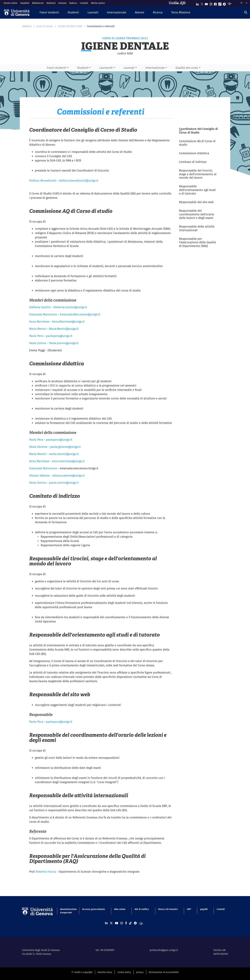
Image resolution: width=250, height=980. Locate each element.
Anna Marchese (39, 322)
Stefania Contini (40, 307)
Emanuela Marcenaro (43, 314)
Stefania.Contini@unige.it (70, 307)
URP (189, 909)
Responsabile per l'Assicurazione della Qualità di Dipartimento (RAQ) (197, 242)
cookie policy (124, 972)
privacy (140, 972)
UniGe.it (27, 26)
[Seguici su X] (202, 3)
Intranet (62, 3)
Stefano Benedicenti (43, 181)
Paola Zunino (38, 343)
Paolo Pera (36, 336)
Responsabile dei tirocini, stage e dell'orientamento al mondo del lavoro (198, 174)
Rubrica (73, 3)
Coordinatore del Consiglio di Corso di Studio (198, 131)
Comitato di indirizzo (193, 162)
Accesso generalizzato (94, 909)
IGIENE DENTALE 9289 (70, 26)
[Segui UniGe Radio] (230, 3)
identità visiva (105, 972)
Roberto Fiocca (46, 872)
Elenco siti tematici (168, 909)
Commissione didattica (194, 153)
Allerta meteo (98, 3)
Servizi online (11, 3)
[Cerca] (246, 12)
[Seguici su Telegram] (224, 3)
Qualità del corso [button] (187, 68)
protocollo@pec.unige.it (164, 950)
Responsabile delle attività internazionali (197, 228)
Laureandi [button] (106, 68)
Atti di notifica (142, 909)
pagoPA (204, 909)
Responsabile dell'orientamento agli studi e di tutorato (197, 190)
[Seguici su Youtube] (206, 3)
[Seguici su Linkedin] (197, 3)
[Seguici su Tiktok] (220, 3)
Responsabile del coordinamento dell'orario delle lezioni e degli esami (197, 214)
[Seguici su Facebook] (215, 3)
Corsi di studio (45, 26)
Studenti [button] (83, 68)
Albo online (120, 909)
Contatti (84, 3)
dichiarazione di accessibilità (164, 972)
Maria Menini (38, 329)
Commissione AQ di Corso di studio (197, 143)
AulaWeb (25, 3)
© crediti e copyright (82, 972)
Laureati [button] (129, 68)
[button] (49, 13)
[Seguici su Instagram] (211, 3)
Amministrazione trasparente (67, 911)
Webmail (51, 3)
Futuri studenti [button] (56, 68)
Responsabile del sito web (196, 202)
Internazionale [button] (155, 68)
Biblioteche (38, 3)
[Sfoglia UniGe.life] (178, 3)
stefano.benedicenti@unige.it (79, 181)
